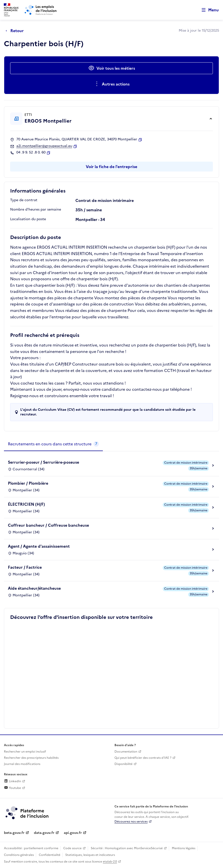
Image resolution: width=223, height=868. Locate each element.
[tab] (53, 444)
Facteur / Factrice (25, 567)
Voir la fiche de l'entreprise (111, 167)
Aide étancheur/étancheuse (34, 588)
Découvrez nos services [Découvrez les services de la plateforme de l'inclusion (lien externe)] (131, 822)
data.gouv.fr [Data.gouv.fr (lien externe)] (44, 833)
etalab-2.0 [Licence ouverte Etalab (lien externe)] (110, 862)
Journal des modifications (22, 764)
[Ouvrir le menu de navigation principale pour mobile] (208, 10)
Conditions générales (19, 855)
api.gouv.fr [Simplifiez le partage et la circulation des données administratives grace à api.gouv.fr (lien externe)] (73, 833)
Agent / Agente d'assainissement (39, 546)
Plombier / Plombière (28, 483)
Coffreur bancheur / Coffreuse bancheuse (48, 525)
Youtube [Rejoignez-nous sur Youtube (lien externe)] (12, 788)
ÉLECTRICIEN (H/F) (26, 504)
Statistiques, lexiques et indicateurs (90, 855)
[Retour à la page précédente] (16, 31)
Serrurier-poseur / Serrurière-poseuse (44, 462)
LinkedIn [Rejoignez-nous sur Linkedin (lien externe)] (12, 781)
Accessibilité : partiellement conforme (31, 848)
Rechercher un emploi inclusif (25, 752)
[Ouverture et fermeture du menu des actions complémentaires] (112, 84)
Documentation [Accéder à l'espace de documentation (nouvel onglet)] (126, 752)
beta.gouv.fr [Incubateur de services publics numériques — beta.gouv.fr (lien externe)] (14, 833)
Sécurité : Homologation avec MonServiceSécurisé (127, 848)
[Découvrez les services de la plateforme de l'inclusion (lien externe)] (27, 812)
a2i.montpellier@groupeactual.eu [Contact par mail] (44, 146)
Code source (72, 848)
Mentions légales (184, 848)
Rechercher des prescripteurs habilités (31, 758)
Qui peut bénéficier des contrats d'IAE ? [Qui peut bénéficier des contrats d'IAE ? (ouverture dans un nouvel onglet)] (143, 758)
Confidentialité (50, 855)
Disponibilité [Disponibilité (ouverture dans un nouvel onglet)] (123, 764)
